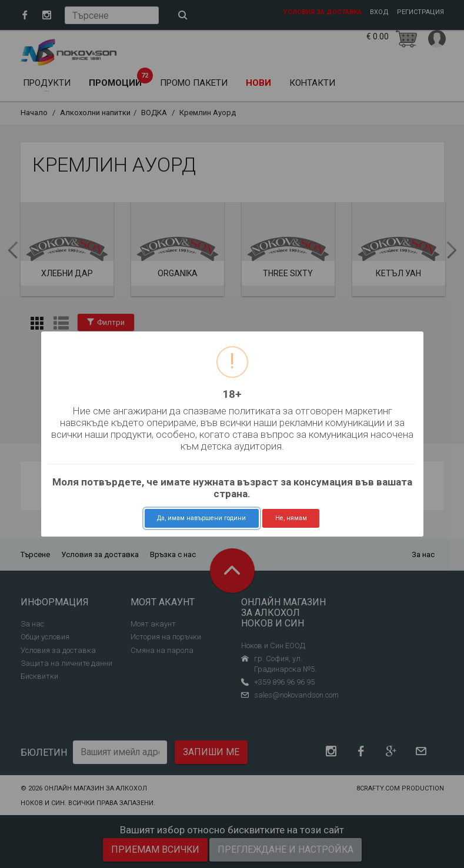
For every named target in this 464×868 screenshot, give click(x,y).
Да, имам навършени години (201, 518)
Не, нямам (291, 518)
